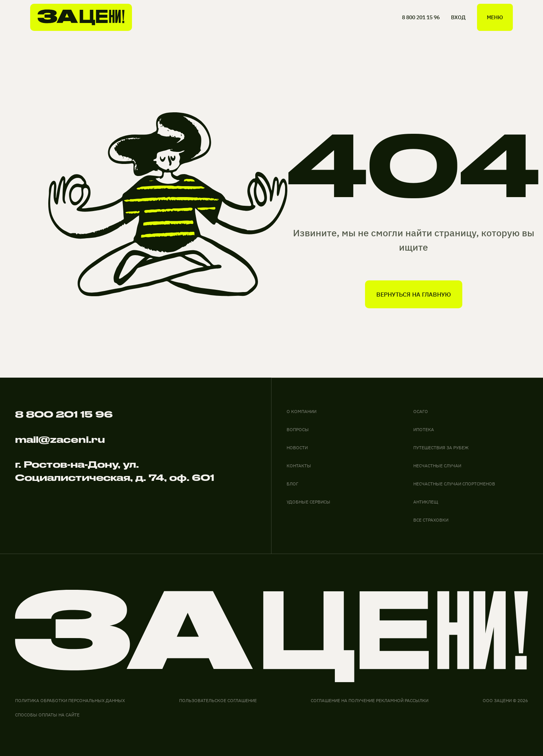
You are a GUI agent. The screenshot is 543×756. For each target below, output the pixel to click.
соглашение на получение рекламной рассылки (370, 700)
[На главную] (81, 17)
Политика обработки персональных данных (70, 700)
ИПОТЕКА (424, 429)
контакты (299, 466)
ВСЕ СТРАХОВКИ (431, 520)
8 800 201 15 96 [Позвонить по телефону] (64, 414)
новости (297, 448)
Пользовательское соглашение (218, 700)
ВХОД (458, 17)
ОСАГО (421, 411)
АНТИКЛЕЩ (426, 502)
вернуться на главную (414, 294)
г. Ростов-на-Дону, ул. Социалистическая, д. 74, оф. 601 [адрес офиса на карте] (115, 471)
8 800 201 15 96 (421, 17)
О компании (301, 411)
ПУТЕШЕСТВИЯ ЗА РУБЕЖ (441, 448)
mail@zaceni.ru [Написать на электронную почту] (60, 439)
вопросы (298, 429)
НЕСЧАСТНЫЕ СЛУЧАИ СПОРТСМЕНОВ (454, 484)
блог (292, 484)
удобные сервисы (308, 502)
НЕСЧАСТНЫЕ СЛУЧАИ (437, 466)
